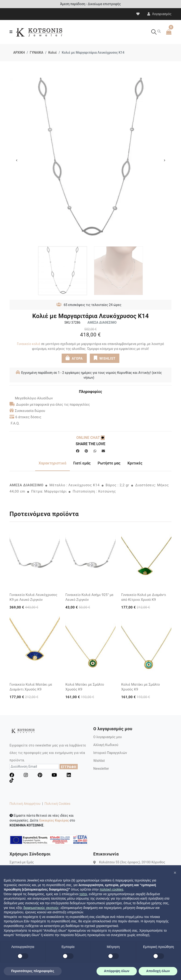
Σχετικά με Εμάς (22, 862)
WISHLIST (105, 358)
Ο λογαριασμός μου (107, 737)
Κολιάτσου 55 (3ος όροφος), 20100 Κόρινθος (132, 862)
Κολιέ (52, 53)
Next (164, 160)
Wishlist (99, 761)
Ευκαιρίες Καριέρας (54, 820)
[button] (175, 873)
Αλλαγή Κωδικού (106, 745)
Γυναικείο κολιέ (29, 344)
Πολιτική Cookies (57, 804)
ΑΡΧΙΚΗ (19, 53)
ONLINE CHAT (90, 438)
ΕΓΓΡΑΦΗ (69, 767)
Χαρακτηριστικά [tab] (52, 463)
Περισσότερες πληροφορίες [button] (33, 971)
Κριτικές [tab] (135, 463)
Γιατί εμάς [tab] (82, 463)
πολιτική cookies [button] (111, 889)
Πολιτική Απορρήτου (25, 804)
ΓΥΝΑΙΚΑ (37, 53)
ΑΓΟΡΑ (74, 358)
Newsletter (101, 769)
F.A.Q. (15, 423)
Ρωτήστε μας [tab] (109, 463)
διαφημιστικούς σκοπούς (41, 908)
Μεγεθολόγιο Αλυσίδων (31, 398)
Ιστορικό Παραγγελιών (110, 753)
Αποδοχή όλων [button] (158, 971)
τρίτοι (83, 894)
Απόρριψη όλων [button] (117, 971)
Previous (17, 160)
